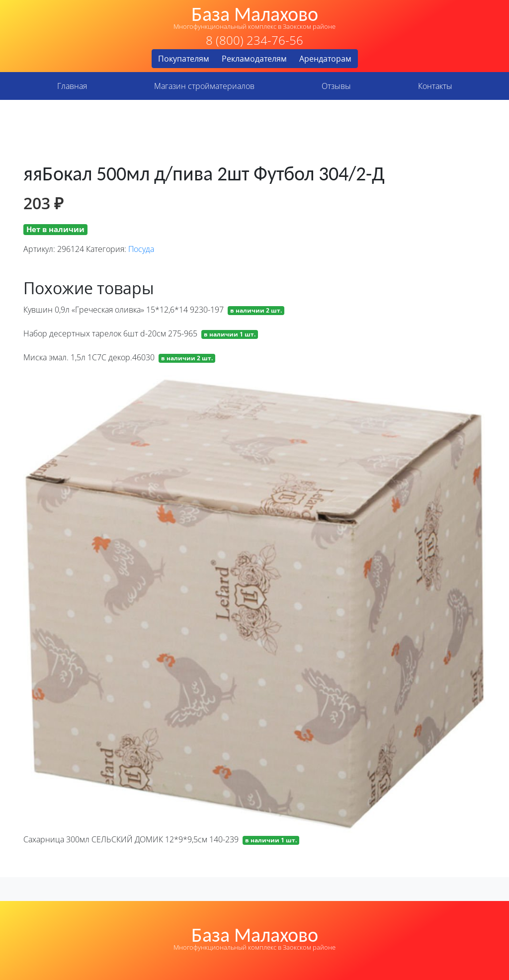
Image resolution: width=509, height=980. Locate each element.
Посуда (141, 249)
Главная (72, 86)
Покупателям (184, 59)
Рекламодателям (254, 59)
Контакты (435, 86)
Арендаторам (325, 59)
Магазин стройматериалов (204, 86)
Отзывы (336, 86)
